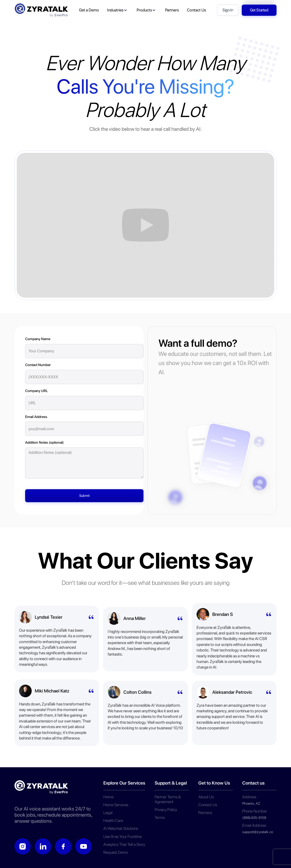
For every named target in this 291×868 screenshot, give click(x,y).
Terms (160, 818)
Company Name (38, 339)
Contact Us (208, 805)
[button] (118, 10)
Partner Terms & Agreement (168, 799)
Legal (108, 813)
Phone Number (255, 811)
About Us (206, 797)
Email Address (36, 417)
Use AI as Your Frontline (123, 837)
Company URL (36, 391)
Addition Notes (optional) (44, 442)
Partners (205, 813)
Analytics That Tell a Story (124, 844)
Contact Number (38, 365)
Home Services (116, 805)
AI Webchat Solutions (121, 828)
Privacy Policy (166, 810)
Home (108, 797)
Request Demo (116, 852)
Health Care (113, 821)
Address (249, 797)
